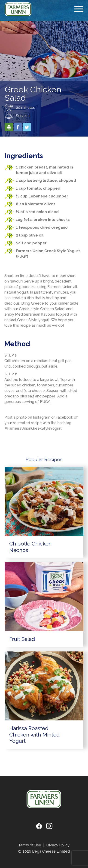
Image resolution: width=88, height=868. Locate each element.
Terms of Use (30, 845)
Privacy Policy (58, 845)
